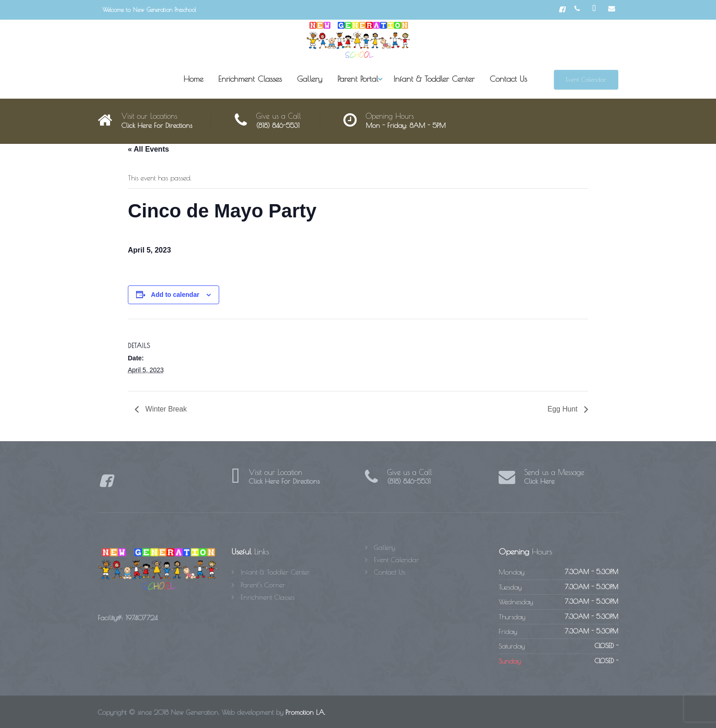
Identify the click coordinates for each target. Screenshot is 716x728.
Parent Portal (358, 79)
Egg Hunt (563, 409)
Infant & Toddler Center (434, 79)
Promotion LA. (305, 713)
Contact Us (508, 79)
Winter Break (166, 409)
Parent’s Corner (263, 585)
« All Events (148, 149)
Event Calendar (586, 79)
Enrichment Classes (250, 79)
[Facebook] (562, 10)
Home (193, 79)
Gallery (310, 79)
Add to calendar (175, 295)
